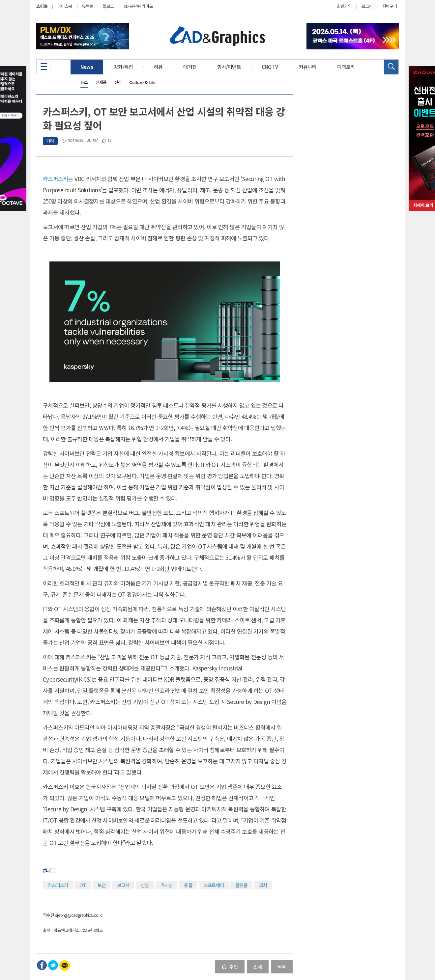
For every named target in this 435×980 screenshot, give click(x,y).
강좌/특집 (123, 67)
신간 (118, 82)
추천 (230, 966)
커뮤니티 (308, 67)
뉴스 (84, 82)
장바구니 (390, 6)
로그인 (367, 6)
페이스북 (65, 6)
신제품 (101, 82)
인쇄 (258, 966)
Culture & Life (142, 82)
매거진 (190, 67)
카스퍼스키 (55, 179)
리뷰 (158, 67)
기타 (50, 141)
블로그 (108, 6)
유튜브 (87, 6)
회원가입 (344, 6)
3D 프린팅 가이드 (138, 6)
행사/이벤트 (229, 67)
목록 (282, 966)
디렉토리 (346, 67)
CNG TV (270, 67)
